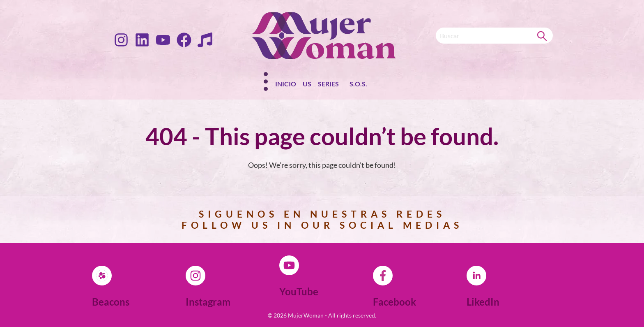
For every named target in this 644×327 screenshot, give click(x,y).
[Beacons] (102, 276)
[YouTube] (289, 265)
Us (307, 84)
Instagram (208, 302)
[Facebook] (383, 276)
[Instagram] (195, 276)
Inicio (286, 84)
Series (328, 84)
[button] (330, 85)
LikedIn (483, 302)
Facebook (394, 302)
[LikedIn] (476, 276)
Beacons (111, 302)
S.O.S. (358, 84)
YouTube (299, 291)
